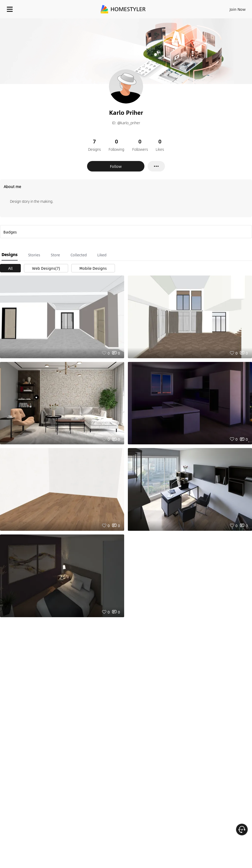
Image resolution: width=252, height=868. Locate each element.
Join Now (238, 9)
